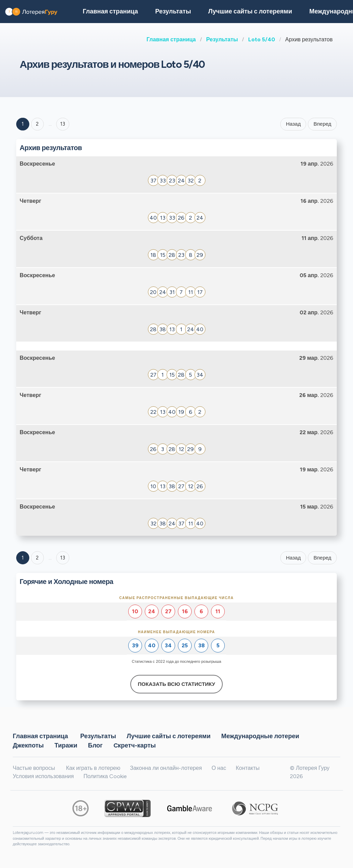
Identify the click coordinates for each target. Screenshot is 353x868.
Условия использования (43, 776)
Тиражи (66, 745)
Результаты (222, 39)
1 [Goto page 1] (23, 124)
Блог (95, 745)
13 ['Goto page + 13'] (63, 124)
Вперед (322, 124)
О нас (219, 768)
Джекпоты (28, 745)
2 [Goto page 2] (37, 124)
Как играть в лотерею (93, 768)
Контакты (248, 768)
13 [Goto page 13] (63, 558)
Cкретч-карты (135, 745)
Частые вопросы (34, 768)
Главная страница (171, 39)
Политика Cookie (105, 776)
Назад (293, 124)
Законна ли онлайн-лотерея (166, 768)
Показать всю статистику (176, 684)
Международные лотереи (260, 736)
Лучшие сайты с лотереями (250, 11)
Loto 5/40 (262, 39)
